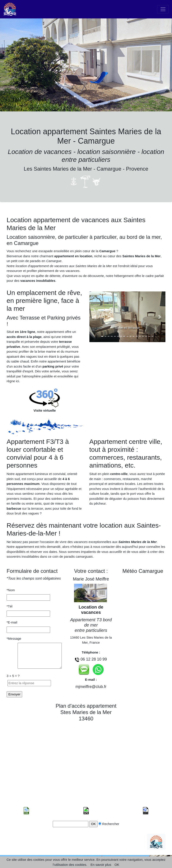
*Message (14, 638)
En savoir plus (101, 865)
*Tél (14, 606)
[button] (95, 317)
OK (117, 865)
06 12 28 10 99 (94, 659)
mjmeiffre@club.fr (91, 687)
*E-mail (14, 622)
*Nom (14, 590)
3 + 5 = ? (13, 676)
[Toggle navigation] (163, 9)
